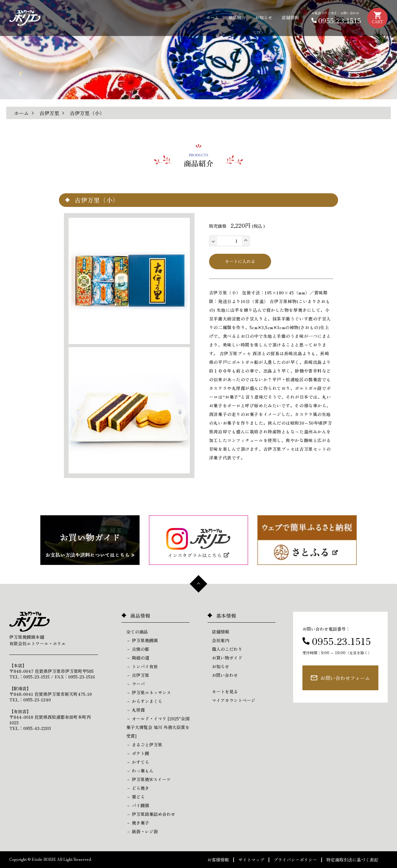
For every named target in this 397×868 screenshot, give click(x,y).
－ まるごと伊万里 (144, 745)
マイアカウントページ (234, 700)
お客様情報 (218, 860)
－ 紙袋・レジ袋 (142, 831)
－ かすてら (138, 762)
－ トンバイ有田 (142, 666)
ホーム (212, 17)
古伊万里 (49, 113)
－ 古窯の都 (138, 649)
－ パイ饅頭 (138, 805)
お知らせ (264, 17)
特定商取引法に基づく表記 (352, 860)
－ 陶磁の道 (138, 658)
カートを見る (225, 691)
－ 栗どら (136, 797)
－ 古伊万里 (138, 675)
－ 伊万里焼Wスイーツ (148, 779)
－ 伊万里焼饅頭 (142, 640)
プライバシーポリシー (295, 860)
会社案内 (221, 640)
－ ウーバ (136, 684)
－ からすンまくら (144, 701)
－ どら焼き (138, 788)
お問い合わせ (225, 675)
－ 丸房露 (136, 710)
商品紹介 (237, 17)
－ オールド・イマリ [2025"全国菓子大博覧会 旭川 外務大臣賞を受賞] (158, 727)
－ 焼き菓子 (138, 823)
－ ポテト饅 (138, 753)
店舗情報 (290, 17)
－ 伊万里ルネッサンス (149, 692)
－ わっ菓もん (140, 771)
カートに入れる (240, 261)
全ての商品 (137, 632)
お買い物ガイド (227, 658)
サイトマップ (251, 860)
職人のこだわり (227, 649)
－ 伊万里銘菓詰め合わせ (151, 814)
